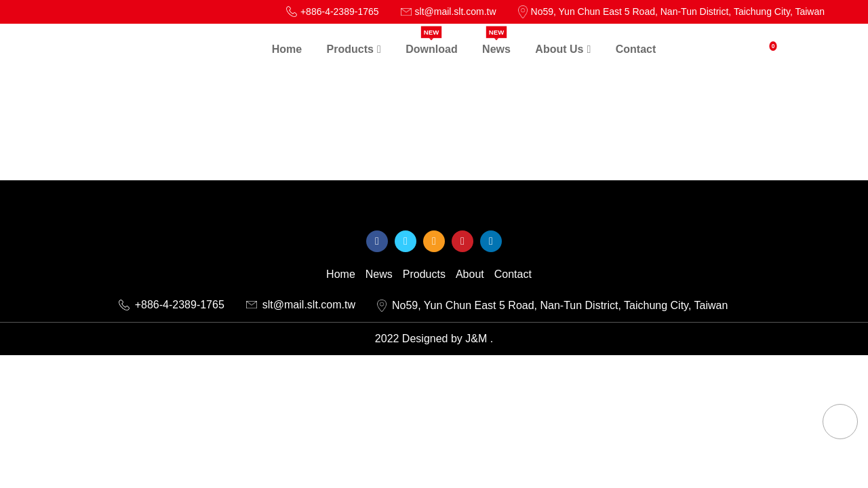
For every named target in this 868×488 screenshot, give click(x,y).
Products (424, 274)
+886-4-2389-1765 (172, 305)
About (470, 274)
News (379, 274)
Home (341, 274)
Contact (513, 274)
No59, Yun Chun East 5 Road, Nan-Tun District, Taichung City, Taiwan (552, 306)
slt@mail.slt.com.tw (301, 305)
